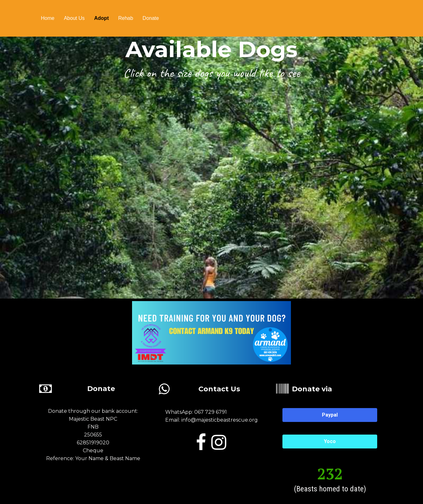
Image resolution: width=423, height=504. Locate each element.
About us (74, 18)
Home (48, 18)
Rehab (126, 18)
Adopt (101, 18)
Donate (151, 18)
